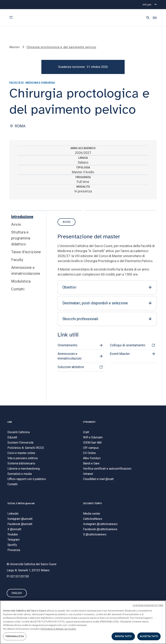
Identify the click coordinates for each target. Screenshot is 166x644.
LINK (10, 422)
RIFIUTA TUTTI (123, 636)
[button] (148, 18)
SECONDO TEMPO (93, 503)
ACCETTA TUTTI (149, 636)
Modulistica (21, 281)
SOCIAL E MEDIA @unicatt (21, 503)
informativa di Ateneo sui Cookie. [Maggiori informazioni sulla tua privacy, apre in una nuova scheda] (58, 629)
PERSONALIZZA (15, 636)
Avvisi (16, 224)
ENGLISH (17, 593)
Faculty (17, 260)
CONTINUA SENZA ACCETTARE (148, 605)
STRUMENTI (89, 422)
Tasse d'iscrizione (26, 252)
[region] (83, 622)
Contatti (18, 289)
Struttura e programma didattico (21, 238)
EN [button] (155, 18)
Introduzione (22, 217)
